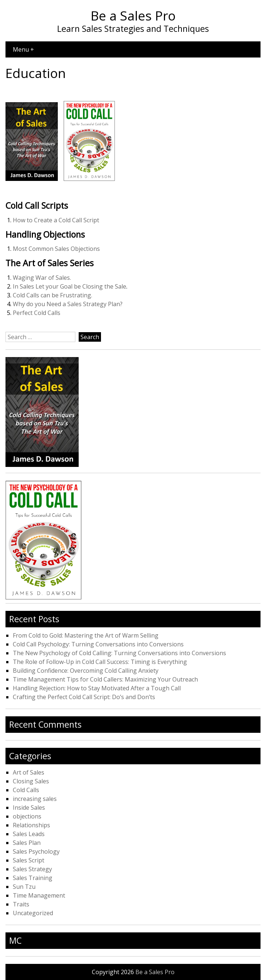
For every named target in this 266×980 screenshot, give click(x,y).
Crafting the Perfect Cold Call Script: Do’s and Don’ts (84, 697)
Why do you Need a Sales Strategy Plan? (68, 304)
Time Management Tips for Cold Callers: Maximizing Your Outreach (105, 679)
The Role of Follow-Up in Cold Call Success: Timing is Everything (100, 662)
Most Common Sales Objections (56, 249)
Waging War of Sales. (42, 278)
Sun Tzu (24, 887)
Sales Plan (27, 843)
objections (27, 816)
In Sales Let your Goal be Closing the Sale (70, 286)
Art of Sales (29, 772)
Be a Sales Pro (133, 15)
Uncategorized (33, 913)
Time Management (39, 895)
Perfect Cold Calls (37, 313)
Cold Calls (26, 790)
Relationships (31, 825)
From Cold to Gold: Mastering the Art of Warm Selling (86, 635)
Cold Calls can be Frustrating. (53, 295)
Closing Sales (31, 781)
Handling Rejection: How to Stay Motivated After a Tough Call (97, 688)
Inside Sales (29, 808)
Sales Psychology (36, 851)
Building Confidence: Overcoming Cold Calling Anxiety (86, 671)
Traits (21, 904)
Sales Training (33, 878)
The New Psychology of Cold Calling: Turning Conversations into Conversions (119, 653)
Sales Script (29, 860)
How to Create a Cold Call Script (56, 220)
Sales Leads (29, 834)
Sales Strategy (32, 869)
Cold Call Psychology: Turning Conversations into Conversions (98, 644)
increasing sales (35, 799)
